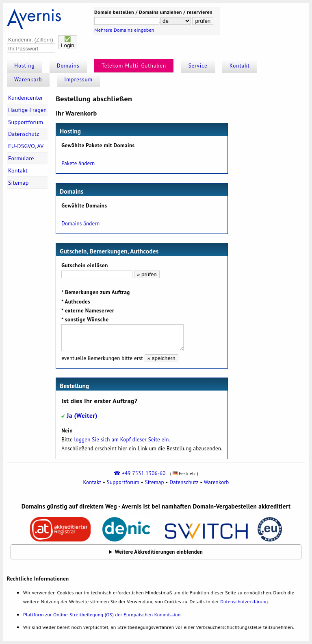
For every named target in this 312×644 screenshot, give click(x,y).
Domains (68, 66)
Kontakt (240, 66)
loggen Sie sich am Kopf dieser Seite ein (122, 440)
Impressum (78, 80)
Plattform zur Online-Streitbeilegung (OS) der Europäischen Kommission (102, 615)
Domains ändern (80, 224)
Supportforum (26, 122)
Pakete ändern (78, 163)
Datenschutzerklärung (244, 601)
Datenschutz (24, 134)
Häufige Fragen (27, 110)
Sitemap (18, 183)
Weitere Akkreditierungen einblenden (159, 552)
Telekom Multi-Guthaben (134, 66)
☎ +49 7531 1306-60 (140, 473)
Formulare (21, 158)
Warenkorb (28, 80)
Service (198, 66)
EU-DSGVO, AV (26, 146)
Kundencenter (26, 98)
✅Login (68, 42)
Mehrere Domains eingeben (124, 30)
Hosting (24, 66)
